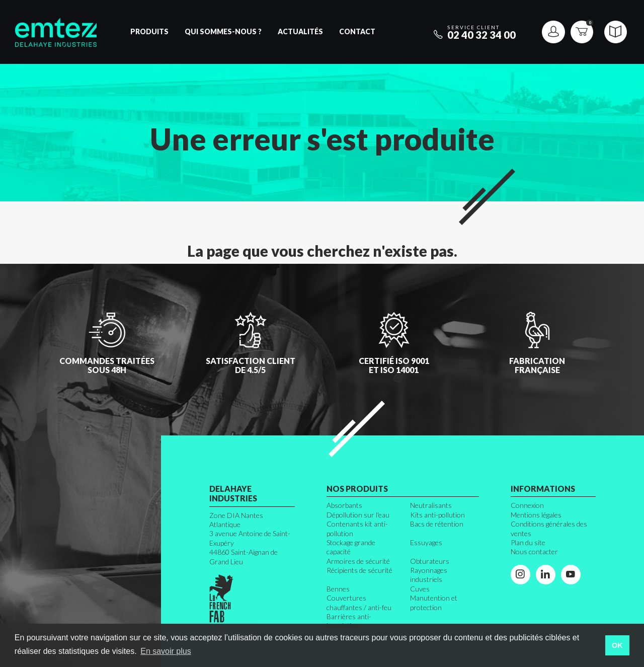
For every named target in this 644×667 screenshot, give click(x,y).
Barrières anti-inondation (349, 621)
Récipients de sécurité (359, 570)
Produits (149, 31)
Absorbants (344, 505)
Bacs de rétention (437, 524)
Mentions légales (536, 515)
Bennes (338, 589)
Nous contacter (534, 551)
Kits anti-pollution (437, 515)
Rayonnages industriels (429, 575)
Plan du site (528, 542)
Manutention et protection (434, 602)
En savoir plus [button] (166, 651)
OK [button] (617, 645)
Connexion (527, 505)
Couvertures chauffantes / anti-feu (359, 602)
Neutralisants (431, 505)
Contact (357, 31)
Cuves (420, 589)
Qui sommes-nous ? (223, 31)
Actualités (300, 31)
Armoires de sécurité (358, 561)
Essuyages (426, 542)
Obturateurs (430, 561)
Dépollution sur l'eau (358, 515)
